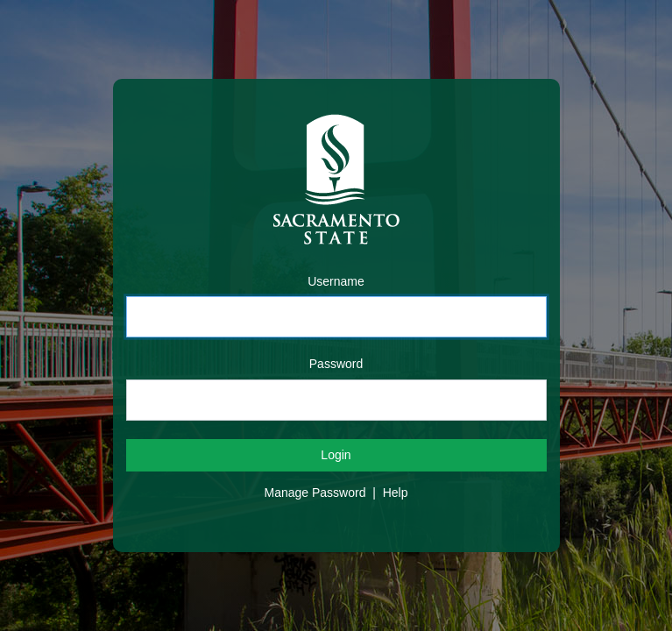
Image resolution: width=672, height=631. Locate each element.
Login (336, 455)
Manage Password (315, 493)
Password (336, 364)
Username (336, 281)
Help (396, 493)
